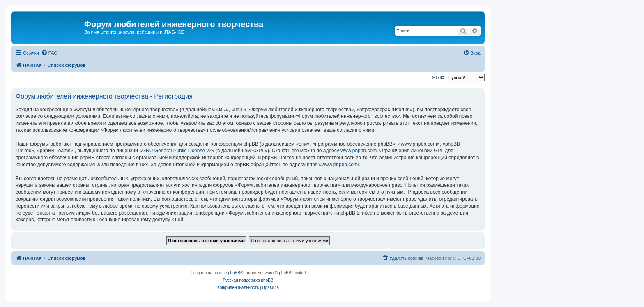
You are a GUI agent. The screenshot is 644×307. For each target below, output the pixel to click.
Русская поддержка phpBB (248, 280)
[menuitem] (49, 53)
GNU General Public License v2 (177, 151)
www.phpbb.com (359, 151)
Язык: (438, 77)
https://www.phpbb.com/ (333, 165)
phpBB (234, 273)
